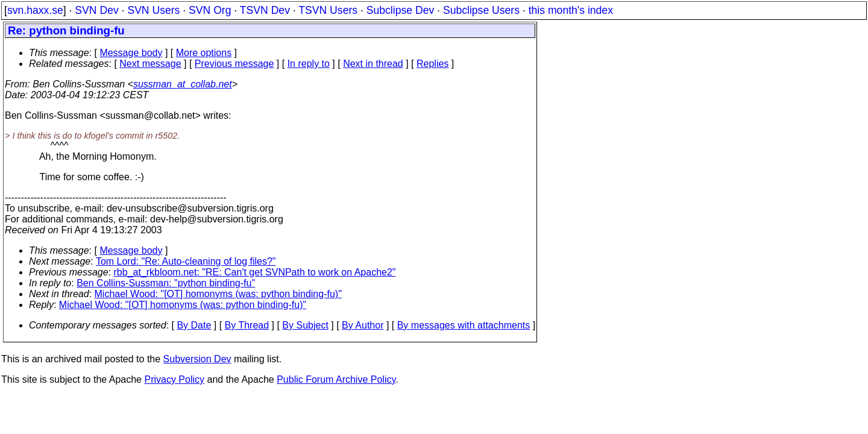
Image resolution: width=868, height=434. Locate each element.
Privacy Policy (174, 379)
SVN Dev (96, 10)
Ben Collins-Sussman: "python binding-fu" (166, 283)
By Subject (305, 325)
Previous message (234, 64)
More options (204, 53)
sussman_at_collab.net (183, 84)
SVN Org (210, 10)
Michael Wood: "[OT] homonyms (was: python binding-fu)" (218, 294)
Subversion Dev (197, 359)
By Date (194, 325)
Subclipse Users (481, 10)
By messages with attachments (464, 325)
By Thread (247, 325)
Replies (432, 64)
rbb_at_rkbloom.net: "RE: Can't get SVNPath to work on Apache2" (255, 272)
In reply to (309, 64)
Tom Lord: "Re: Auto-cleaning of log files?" (186, 261)
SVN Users (153, 10)
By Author (363, 325)
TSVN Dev (265, 10)
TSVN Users (328, 10)
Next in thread (373, 64)
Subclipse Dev (400, 10)
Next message (150, 64)
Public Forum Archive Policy (336, 379)
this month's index (571, 10)
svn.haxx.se (35, 10)
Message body (131, 53)
